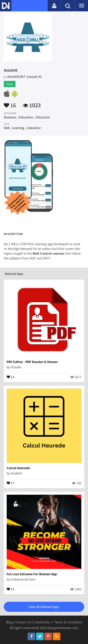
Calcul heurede (18, 468)
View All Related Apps (44, 607)
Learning (18, 128)
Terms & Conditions (68, 622)
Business (10, 117)
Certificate (42, 622)
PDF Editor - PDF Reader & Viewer (32, 362)
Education (26, 117)
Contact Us (23, 622)
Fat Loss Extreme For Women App (32, 574)
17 (10, 483)
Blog (9, 622)
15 (10, 589)
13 (10, 377)
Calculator (34, 128)
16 (10, 103)
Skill (7, 128)
